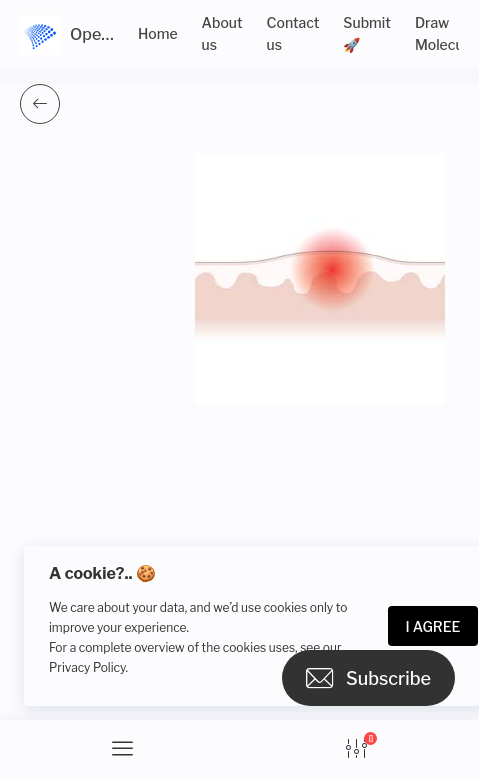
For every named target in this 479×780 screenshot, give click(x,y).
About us (222, 33)
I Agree (433, 626)
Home (158, 33)
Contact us (293, 33)
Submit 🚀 (367, 33)
